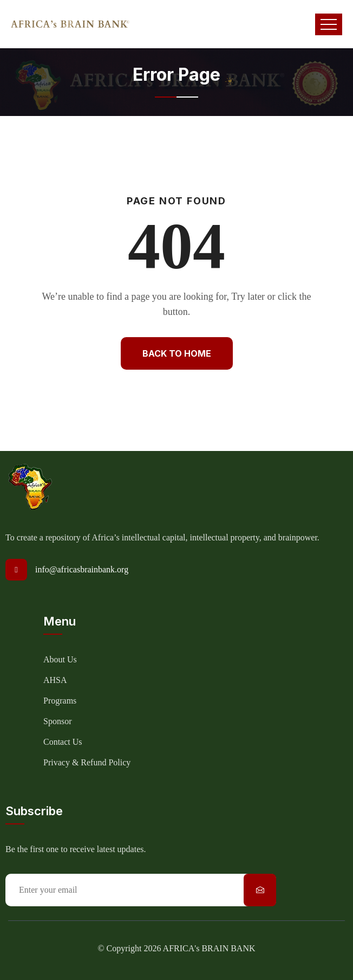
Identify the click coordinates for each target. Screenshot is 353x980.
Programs (60, 701)
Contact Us (63, 742)
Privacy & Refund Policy (87, 762)
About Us (60, 659)
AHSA (55, 680)
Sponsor (57, 721)
